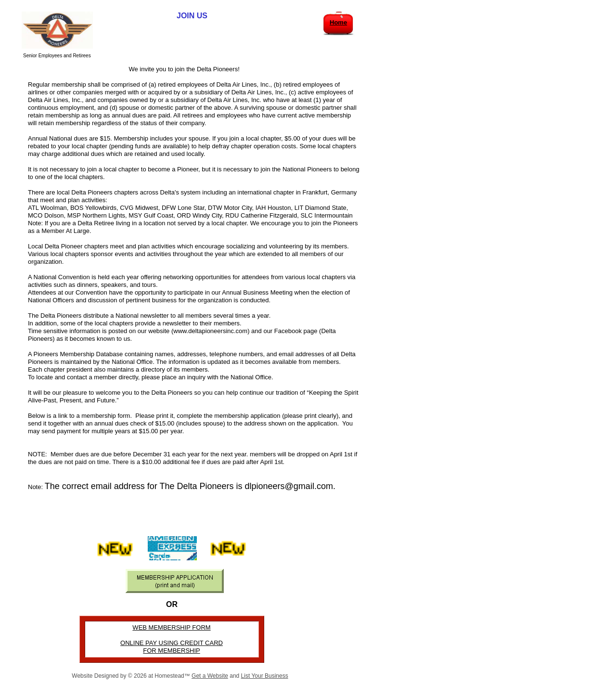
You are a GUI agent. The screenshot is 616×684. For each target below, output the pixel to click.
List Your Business (265, 676)
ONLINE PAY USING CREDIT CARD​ (172, 643)
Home (338, 22)
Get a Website (210, 676)
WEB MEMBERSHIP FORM (171, 627)
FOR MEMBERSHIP (171, 651)
